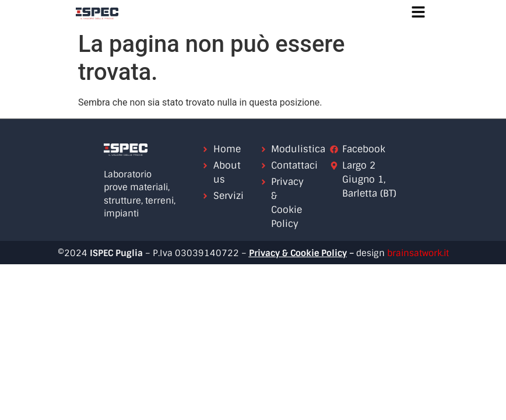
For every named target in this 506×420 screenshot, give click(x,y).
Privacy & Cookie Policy (298, 253)
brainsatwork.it (418, 253)
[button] (418, 13)
